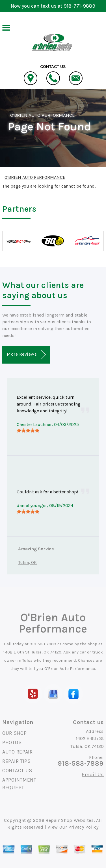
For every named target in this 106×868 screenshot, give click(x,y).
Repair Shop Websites (70, 820)
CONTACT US (17, 771)
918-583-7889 (43, 644)
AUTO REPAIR (18, 752)
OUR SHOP (15, 733)
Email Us (93, 774)
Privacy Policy (84, 827)
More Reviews (26, 355)
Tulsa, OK (27, 562)
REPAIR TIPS (17, 761)
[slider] (28, 430)
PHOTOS (12, 742)
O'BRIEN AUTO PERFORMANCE (43, 115)
